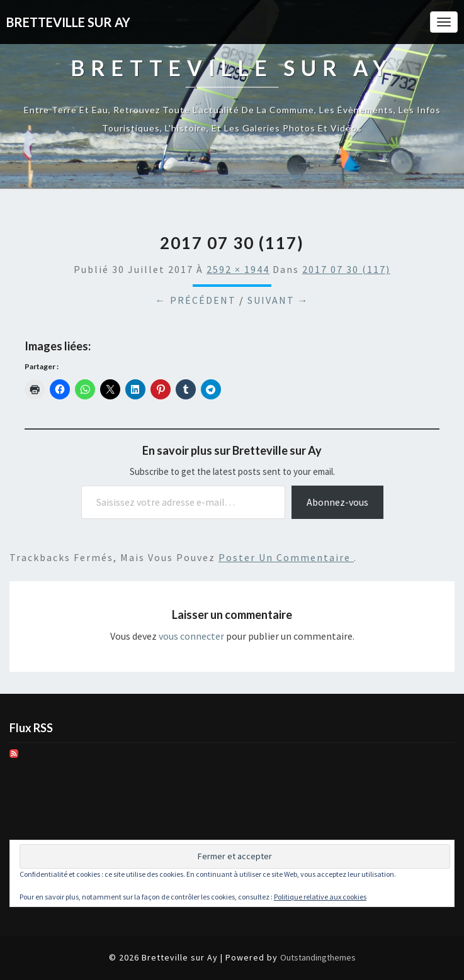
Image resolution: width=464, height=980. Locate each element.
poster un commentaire (286, 557)
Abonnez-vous (337, 502)
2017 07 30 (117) (346, 269)
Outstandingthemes (318, 957)
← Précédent (196, 300)
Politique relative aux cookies (320, 897)
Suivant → (278, 300)
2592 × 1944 (238, 269)
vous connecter (191, 636)
